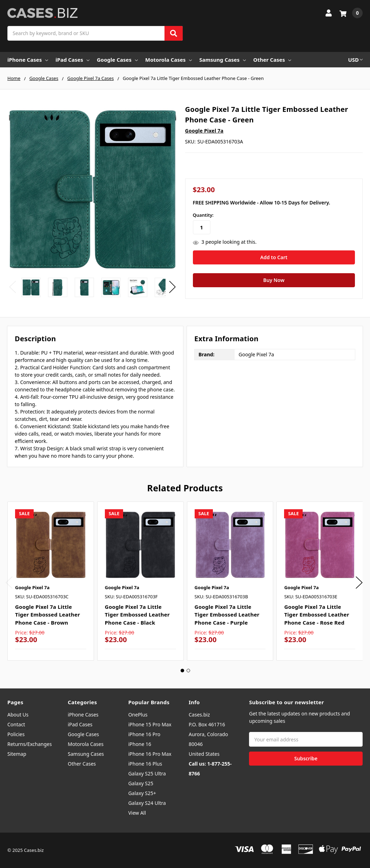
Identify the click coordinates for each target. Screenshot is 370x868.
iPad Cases (72, 60)
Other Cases (272, 60)
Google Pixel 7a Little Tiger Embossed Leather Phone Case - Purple (227, 615)
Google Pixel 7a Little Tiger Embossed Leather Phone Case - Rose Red (317, 615)
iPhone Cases (28, 60)
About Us (18, 715)
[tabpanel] (51, 581)
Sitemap (17, 754)
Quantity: (203, 215)
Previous (13, 287)
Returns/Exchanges (30, 744)
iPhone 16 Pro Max (150, 754)
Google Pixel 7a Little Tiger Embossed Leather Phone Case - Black (137, 615)
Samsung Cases (223, 60)
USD (355, 60)
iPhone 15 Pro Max (150, 724)
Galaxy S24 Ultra (147, 803)
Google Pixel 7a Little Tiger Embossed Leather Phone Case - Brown (48, 615)
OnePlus (138, 715)
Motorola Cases (169, 60)
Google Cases (117, 60)
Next (173, 287)
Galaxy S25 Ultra (147, 773)
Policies (16, 734)
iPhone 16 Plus (145, 764)
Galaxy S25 (141, 783)
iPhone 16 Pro (144, 734)
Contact (16, 724)
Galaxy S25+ (142, 793)
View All (137, 813)
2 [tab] (188, 671)
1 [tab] (182, 671)
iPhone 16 (140, 744)
